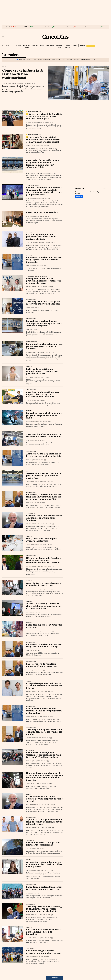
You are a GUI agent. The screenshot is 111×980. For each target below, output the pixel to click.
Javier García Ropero (32, 738)
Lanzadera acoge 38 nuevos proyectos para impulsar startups (44, 952)
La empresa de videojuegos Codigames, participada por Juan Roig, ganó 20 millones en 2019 (44, 755)
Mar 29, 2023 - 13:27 (43, 216)
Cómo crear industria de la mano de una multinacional (23, 74)
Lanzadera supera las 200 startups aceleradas (44, 626)
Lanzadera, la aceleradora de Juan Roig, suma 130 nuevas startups (44, 646)
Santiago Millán (31, 122)
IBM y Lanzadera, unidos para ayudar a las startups (42, 540)
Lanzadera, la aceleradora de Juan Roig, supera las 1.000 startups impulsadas (44, 260)
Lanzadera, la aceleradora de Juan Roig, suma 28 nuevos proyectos (44, 888)
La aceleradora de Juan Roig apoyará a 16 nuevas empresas (42, 665)
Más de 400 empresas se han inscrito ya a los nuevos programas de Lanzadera (44, 711)
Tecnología (47, 60)
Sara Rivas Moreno (32, 353)
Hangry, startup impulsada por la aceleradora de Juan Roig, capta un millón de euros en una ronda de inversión (45, 777)
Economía (42, 46)
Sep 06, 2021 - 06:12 (33, 329)
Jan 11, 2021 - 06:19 (39, 503)
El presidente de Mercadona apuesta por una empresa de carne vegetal (44, 799)
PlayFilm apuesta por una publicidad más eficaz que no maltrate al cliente (41, 237)
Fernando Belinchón (32, 805)
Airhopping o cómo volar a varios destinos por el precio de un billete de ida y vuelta (44, 865)
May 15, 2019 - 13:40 (33, 893)
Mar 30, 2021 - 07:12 (39, 460)
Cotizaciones (50, 46)
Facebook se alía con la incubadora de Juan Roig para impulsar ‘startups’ (44, 518)
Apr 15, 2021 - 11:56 (46, 422)
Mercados (35, 46)
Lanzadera (11, 55)
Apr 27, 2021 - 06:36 (39, 400)
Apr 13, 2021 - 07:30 (39, 440)
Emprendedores (31, 948)
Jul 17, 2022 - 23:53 (47, 287)
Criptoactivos (56, 60)
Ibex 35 (8, 27)
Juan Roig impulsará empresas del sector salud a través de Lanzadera (44, 436)
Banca (63, 60)
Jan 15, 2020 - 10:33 (49, 805)
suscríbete (91, 46)
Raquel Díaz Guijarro (32, 243)
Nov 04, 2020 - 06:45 (47, 566)
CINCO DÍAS (29, 198)
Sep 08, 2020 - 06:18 (33, 651)
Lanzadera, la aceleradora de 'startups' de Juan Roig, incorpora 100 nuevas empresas (44, 324)
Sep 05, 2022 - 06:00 (39, 266)
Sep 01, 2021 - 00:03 (48, 353)
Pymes (4, 67)
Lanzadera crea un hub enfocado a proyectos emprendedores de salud (44, 416)
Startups (29, 411)
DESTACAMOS (22, 60)
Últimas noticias (68, 47)
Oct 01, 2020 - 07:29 (33, 612)
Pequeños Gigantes (32, 342)
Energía (39, 60)
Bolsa (29, 60)
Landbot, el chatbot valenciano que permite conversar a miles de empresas (44, 347)
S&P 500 (27, 27)
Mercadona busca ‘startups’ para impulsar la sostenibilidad (43, 844)
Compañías (29, 794)
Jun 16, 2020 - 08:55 (47, 692)
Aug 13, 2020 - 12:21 (39, 670)
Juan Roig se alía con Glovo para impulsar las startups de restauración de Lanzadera (43, 395)
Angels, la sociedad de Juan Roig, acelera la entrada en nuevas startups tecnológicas (44, 117)
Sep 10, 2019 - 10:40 (39, 849)
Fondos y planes (59, 47)
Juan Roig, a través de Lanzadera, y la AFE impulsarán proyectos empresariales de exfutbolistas (44, 909)
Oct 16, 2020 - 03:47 (47, 589)
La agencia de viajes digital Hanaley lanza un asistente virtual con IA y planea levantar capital (44, 140)
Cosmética (29, 367)
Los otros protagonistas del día (42, 213)
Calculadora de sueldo (88, 60)
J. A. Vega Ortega (31, 589)
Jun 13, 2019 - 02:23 (47, 870)
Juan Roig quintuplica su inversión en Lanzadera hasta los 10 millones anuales (44, 732)
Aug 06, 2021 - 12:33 (44, 377)
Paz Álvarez (30, 377)
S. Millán (29, 146)
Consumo (77, 60)
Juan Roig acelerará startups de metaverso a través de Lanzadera (43, 303)
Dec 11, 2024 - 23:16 (29, 83)
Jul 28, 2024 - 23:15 (47, 122)
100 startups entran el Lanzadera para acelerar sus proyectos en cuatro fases (44, 476)
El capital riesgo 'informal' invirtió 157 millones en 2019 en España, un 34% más (44, 686)
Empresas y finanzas (26, 47)
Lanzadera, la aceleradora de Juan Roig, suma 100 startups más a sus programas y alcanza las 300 (44, 497)
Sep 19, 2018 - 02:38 (47, 938)
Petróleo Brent (47, 27)
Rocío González (31, 422)
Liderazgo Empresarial (33, 185)
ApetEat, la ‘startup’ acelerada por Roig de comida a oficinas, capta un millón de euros (44, 822)
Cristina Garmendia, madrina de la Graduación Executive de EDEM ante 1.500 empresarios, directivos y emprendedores (44, 191)
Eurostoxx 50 (68, 27)
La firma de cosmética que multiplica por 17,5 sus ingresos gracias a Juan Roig (42, 372)
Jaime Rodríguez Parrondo (10, 83)
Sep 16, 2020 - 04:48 (47, 631)
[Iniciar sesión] (102, 46)
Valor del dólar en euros (92, 27)
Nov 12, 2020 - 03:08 (47, 545)
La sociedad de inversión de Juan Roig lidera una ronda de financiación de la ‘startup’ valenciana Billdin (43, 164)
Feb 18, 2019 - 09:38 (46, 915)
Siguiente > (55, 978)
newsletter (80, 189)
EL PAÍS (82, 45)
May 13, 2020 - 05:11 (46, 738)
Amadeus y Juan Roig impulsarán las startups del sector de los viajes (44, 455)
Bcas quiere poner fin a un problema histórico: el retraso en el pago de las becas (43, 281)
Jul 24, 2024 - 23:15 (42, 146)
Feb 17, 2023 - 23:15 (49, 243)
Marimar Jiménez (31, 287)
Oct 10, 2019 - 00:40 (47, 828)
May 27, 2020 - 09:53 (47, 717)
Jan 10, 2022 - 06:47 (33, 308)
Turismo (29, 860)
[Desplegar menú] (4, 37)
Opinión (75, 46)
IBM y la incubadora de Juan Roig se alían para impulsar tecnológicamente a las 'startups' (44, 561)
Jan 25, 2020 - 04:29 (46, 784)
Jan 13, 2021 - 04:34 (46, 482)
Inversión (70, 60)
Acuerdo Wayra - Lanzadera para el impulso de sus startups (44, 584)
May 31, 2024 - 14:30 (43, 198)
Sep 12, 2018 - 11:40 (43, 957)
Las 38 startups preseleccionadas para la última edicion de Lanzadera (43, 932)
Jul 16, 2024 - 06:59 (42, 171)
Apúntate (79, 197)
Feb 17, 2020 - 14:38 (43, 761)
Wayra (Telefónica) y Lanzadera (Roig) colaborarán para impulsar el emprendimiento (44, 606)
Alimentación (30, 840)
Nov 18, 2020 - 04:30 (47, 524)
